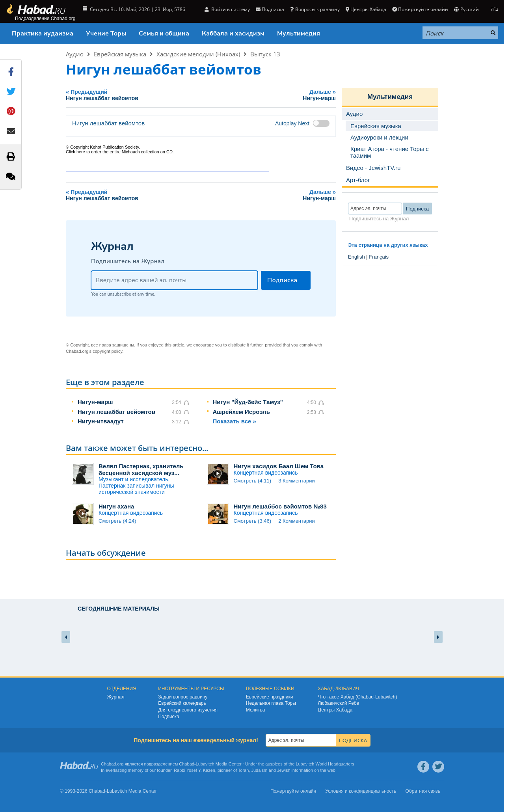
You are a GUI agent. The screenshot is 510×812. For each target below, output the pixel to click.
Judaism (260, 770)
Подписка (270, 9)
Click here (75, 152)
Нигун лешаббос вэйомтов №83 (280, 506)
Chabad (187, 764)
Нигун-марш (95, 402)
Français (379, 257)
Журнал (116, 697)
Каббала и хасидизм (233, 34)
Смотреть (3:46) (253, 521)
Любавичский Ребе (338, 703)
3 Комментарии (297, 481)
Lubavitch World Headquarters (325, 764)
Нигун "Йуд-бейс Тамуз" (248, 402)
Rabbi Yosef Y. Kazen (195, 770)
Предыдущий (155, 95)
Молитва (256, 710)
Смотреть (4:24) (117, 521)
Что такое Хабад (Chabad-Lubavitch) (357, 697)
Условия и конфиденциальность (361, 791)
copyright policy (107, 351)
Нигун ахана (116, 506)
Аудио (75, 54)
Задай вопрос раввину (183, 697)
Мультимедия (299, 34)
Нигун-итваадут (101, 421)
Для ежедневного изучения (188, 710)
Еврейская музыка (120, 54)
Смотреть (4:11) (253, 481)
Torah (244, 770)
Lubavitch (205, 764)
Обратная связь (423, 791)
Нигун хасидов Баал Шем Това (279, 466)
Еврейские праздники (270, 697)
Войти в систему (227, 9)
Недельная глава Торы (271, 703)
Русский (466, 9)
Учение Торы (106, 34)
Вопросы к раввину (315, 9)
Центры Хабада (366, 9)
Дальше (294, 95)
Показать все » (235, 421)
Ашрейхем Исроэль (241, 412)
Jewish (284, 770)
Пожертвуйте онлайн (420, 9)
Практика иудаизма (43, 34)
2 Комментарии (297, 521)
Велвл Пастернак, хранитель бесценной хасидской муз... (141, 469)
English (356, 257)
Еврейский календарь (182, 703)
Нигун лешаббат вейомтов (116, 412)
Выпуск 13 (265, 54)
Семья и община (164, 34)
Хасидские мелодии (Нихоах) (198, 54)
